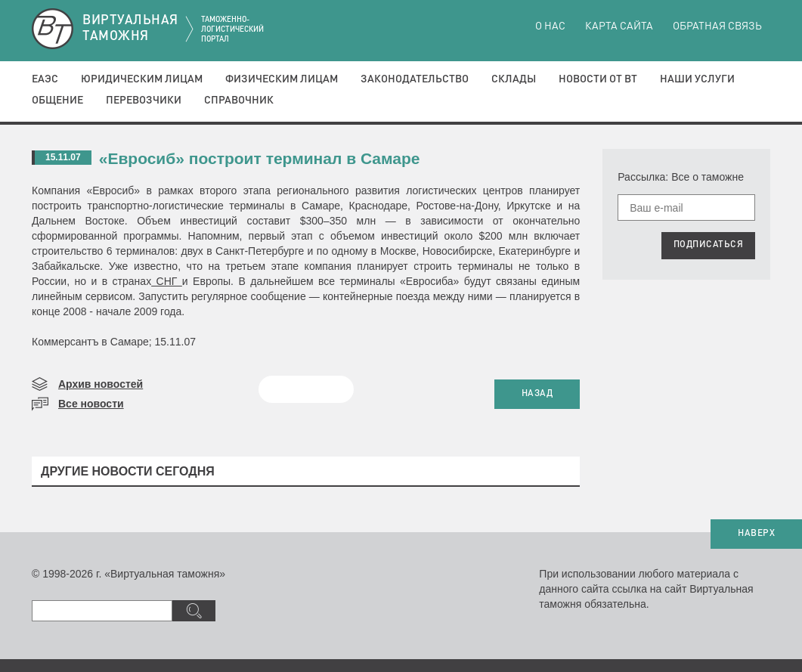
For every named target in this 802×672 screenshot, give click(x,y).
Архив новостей (101, 384)
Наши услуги (697, 79)
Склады (514, 79)
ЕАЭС (45, 79)
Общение (57, 101)
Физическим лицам (282, 79)
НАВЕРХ (756, 534)
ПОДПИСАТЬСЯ (709, 245)
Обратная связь (717, 26)
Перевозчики (144, 101)
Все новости (91, 404)
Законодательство (415, 79)
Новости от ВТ (598, 79)
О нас (550, 26)
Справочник (239, 101)
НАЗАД (537, 394)
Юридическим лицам (142, 79)
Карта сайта (619, 26)
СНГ (167, 281)
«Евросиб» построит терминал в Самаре (260, 158)
